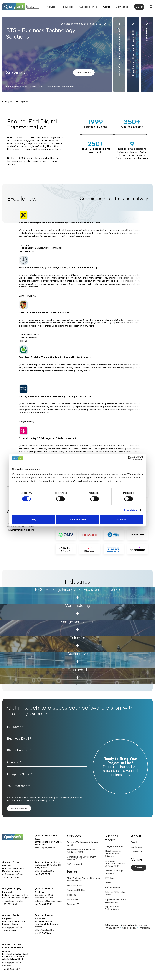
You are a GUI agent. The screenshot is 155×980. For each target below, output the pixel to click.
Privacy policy (112, 928)
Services (52, 7)
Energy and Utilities (77, 890)
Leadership (136, 847)
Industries (68, 7)
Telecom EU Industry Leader (115, 893)
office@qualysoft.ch (45, 848)
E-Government (74, 864)
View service (84, 72)
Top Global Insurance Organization (115, 901)
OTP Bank (110, 878)
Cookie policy (129, 928)
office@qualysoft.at (45, 871)
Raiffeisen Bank (112, 887)
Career (139, 7)
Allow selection (77, 520)
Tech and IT (73, 904)
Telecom (71, 895)
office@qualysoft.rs (12, 927)
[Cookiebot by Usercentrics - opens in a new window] (130, 458)
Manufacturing (74, 885)
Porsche (109, 883)
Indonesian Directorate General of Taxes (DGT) (115, 864)
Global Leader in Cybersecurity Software (113, 854)
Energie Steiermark (114, 846)
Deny (33, 520)
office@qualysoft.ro (45, 930)
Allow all (122, 520)
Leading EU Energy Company (114, 872)
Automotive (73, 900)
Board (134, 842)
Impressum (145, 928)
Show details (131, 510)
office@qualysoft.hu (12, 901)
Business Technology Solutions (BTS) (82, 844)
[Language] (33, 7)
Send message (19, 808)
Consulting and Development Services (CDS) (82, 858)
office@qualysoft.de (12, 874)
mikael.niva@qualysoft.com (49, 901)
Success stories (88, 7)
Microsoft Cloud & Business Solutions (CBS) (81, 851)
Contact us (122, 7)
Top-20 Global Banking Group (112, 908)
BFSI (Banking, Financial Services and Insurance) (83, 879)
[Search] (151, 7)
